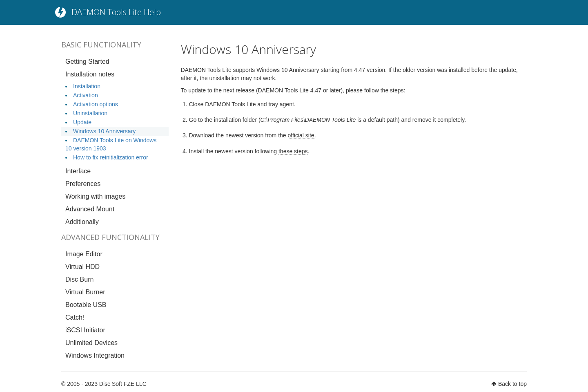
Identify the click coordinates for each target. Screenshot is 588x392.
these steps (293, 151)
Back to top (512, 384)
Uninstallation (90, 113)
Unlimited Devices (91, 343)
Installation (87, 86)
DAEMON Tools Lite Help (116, 12)
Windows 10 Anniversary (104, 131)
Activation (86, 95)
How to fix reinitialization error (111, 157)
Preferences (83, 184)
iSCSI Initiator (85, 330)
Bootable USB (86, 305)
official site (301, 135)
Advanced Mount (90, 209)
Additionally (82, 222)
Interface (78, 171)
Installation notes (90, 74)
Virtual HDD (82, 267)
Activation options (96, 104)
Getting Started (87, 62)
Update (82, 122)
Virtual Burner (85, 292)
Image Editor (84, 254)
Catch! (75, 317)
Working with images (95, 196)
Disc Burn (79, 279)
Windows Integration (95, 355)
